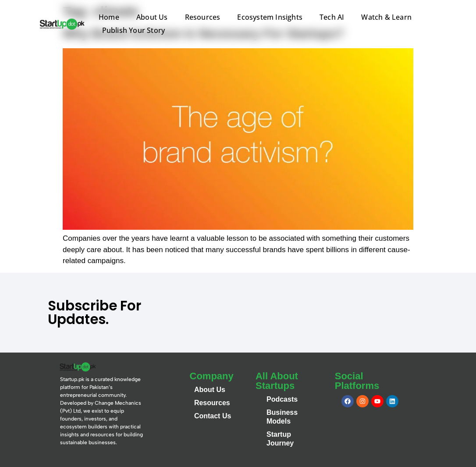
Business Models (282, 417)
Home (109, 17)
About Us (152, 17)
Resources (203, 17)
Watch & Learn (386, 17)
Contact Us (213, 416)
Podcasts (282, 399)
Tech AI (332, 17)
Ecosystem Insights (270, 17)
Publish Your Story (134, 30)
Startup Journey (280, 439)
